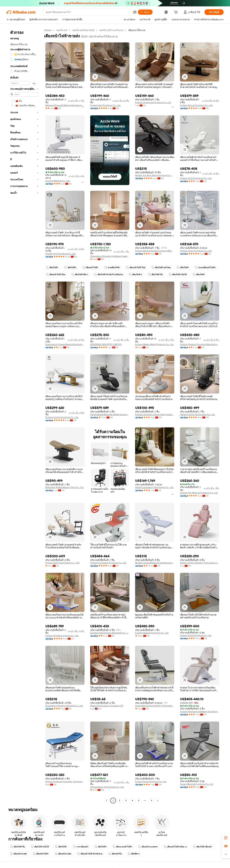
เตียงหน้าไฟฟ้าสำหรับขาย (90, 854)
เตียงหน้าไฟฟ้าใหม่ (136, 268)
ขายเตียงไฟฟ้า (112, 268)
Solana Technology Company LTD (107, 706)
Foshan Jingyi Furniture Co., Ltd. (196, 178)
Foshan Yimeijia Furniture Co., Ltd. (62, 636)
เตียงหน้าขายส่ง (19, 854)
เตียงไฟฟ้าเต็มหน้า (203, 847)
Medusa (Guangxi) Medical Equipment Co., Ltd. (65, 105)
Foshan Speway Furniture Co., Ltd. (152, 633)
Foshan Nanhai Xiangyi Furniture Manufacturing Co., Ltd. (155, 251)
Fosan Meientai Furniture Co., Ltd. (197, 784)
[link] (226, 838)
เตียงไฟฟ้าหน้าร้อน (161, 268)
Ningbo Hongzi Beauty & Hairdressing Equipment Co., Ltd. (155, 563)
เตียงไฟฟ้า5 (136, 275)
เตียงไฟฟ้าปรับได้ (178, 275)
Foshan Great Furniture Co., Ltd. (196, 635)
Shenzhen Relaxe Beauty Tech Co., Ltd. (65, 487)
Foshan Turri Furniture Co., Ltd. (61, 254)
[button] (135, 12)
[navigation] (24, 416)
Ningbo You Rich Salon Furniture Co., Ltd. (155, 175)
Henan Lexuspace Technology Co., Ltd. (154, 487)
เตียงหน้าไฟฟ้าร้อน (56, 275)
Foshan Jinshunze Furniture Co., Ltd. (153, 102)
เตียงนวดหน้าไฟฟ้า (123, 847)
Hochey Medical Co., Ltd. (58, 181)
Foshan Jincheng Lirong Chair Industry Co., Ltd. (155, 414)
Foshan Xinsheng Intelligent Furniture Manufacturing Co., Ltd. (200, 712)
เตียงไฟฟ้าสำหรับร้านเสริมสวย (109, 275)
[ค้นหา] (145, 12)
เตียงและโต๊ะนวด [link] (137, 30)
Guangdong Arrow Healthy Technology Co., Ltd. (155, 706)
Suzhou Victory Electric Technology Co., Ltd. (200, 563)
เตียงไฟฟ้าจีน (155, 275)
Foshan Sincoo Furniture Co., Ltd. (196, 105)
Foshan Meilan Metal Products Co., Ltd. (154, 344)
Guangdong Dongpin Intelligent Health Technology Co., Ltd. (110, 256)
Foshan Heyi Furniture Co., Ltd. (105, 105)
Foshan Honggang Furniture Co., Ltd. (108, 563)
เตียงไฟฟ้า (52, 268)
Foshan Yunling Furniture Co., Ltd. (62, 417)
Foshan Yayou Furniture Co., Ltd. (196, 251)
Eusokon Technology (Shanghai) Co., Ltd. (110, 633)
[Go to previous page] (107, 801)
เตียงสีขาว (134, 854)
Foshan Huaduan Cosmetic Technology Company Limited (65, 782)
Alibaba (48, 30)
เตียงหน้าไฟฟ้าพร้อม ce (175, 847)
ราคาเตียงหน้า (81, 847)
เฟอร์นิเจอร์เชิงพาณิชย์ (83, 30)
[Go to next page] (158, 801)
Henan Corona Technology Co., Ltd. (197, 414)
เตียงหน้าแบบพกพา (148, 847)
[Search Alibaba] (88, 12)
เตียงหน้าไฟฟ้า (90, 268)
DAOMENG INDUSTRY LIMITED (106, 344)
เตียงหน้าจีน (115, 854)
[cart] (176, 13)
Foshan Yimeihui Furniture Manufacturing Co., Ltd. (200, 344)
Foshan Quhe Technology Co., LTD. (63, 563)
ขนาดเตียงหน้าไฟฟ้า (205, 268)
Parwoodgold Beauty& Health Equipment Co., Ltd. (110, 414)
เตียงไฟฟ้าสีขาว (80, 275)
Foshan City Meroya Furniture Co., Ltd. (199, 493)
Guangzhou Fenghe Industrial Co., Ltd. (64, 706)
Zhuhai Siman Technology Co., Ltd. (107, 787)
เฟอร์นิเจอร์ (62, 30)
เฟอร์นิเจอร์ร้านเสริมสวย (111, 30)
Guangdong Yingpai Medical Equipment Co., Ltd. (65, 344)
